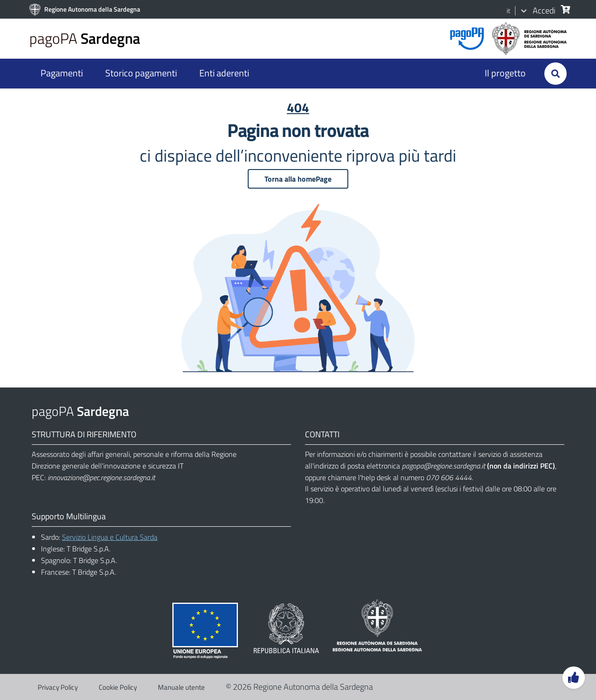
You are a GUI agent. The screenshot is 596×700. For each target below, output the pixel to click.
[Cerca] (563, 10)
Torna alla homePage (298, 179)
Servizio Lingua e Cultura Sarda (110, 537)
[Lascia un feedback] (574, 678)
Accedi (544, 10)
